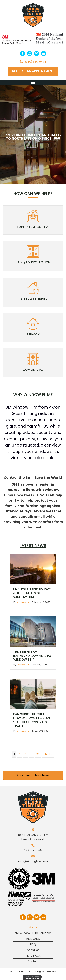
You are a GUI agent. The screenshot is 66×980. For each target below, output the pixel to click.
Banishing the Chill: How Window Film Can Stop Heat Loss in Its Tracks (32, 720)
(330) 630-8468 (36, 62)
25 (38, 754)
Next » (48, 754)
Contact (33, 961)
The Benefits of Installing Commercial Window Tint (32, 656)
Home (33, 927)
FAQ (33, 944)
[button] (23, 54)
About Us (33, 950)
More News (33, 956)
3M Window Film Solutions (33, 933)
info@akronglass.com (33, 861)
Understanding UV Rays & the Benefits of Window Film (32, 593)
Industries (33, 939)
